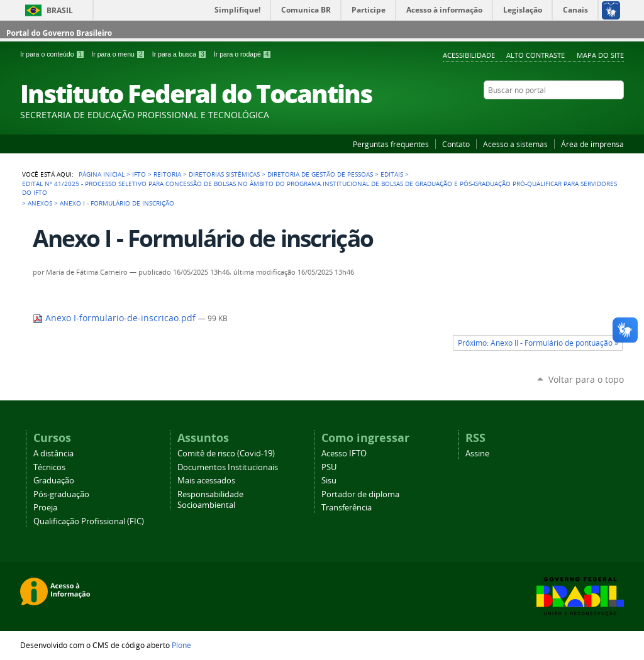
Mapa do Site (600, 55)
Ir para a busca (180, 54)
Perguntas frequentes (391, 144)
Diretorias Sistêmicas (224, 174)
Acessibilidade (469, 55)
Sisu (329, 481)
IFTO (139, 174)
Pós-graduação (61, 494)
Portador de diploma (360, 494)
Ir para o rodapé (243, 54)
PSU (329, 467)
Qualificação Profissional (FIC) (89, 521)
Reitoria (167, 174)
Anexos (40, 203)
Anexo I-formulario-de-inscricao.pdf (115, 318)
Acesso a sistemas (515, 144)
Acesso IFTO (344, 454)
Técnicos (49, 467)
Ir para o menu (119, 54)
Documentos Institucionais (228, 467)
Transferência (347, 508)
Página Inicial (102, 174)
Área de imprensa (592, 144)
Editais (392, 174)
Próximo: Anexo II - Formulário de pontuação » (538, 343)
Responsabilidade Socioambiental (210, 500)
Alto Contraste (536, 55)
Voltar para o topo (586, 379)
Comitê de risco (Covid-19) (226, 454)
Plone (181, 645)
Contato (456, 144)
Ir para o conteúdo (53, 54)
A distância (53, 454)
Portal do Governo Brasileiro (59, 33)
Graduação (54, 481)
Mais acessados (206, 481)
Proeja (45, 508)
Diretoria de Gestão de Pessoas (320, 174)
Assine (477, 454)
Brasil (60, 10)
